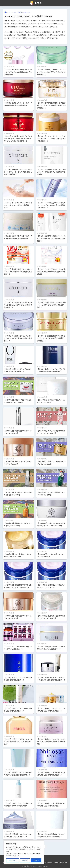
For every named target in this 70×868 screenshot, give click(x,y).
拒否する (25, 860)
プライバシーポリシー (60, 863)
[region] (24, 853)
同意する (36, 860)
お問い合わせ (47, 863)
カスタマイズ (13, 860)
